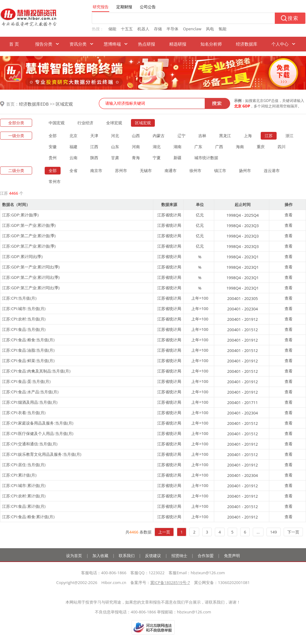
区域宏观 (64, 104)
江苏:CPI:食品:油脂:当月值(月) (28, 350)
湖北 (157, 147)
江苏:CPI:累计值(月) (19, 475)
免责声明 (232, 556)
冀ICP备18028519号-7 (170, 582)
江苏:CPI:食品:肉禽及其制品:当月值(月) (36, 371)
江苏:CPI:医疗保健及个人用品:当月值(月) (38, 433)
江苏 (269, 136)
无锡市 (146, 170)
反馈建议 (153, 556)
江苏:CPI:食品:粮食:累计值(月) (28, 517)
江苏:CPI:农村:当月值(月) (24, 319)
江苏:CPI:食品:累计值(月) (24, 506)
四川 (282, 147)
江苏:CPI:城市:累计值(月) (24, 485)
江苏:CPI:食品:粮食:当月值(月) (28, 340)
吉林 (202, 136)
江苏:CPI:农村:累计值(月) (24, 496)
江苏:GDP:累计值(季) (20, 215)
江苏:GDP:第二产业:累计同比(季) (31, 277)
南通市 (171, 170)
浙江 (289, 136)
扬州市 (245, 170)
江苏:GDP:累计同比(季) (22, 256)
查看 (289, 215)
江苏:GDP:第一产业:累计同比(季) (31, 267)
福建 (73, 147)
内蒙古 (159, 136)
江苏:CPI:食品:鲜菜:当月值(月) (28, 361)
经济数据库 (247, 44)
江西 (94, 147)
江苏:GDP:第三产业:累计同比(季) (31, 288)
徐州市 (195, 170)
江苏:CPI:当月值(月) (19, 298)
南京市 (96, 170)
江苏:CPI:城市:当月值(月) (24, 309)
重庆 (261, 147)
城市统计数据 (206, 158)
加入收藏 (100, 556)
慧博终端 (112, 44)
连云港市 (272, 170)
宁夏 (157, 158)
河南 (136, 147)
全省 (73, 170)
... (258, 532)
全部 (53, 136)
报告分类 (44, 44)
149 (274, 532)
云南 (73, 158)
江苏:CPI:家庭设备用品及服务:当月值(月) (38, 423)
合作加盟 (206, 556)
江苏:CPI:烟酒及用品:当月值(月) (30, 402)
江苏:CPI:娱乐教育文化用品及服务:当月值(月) (42, 454)
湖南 (177, 147)
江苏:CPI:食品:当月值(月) (24, 329)
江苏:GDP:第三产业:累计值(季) (29, 246)
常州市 (55, 182)
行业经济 (85, 123)
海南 (240, 147)
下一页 (293, 532)
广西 (219, 147)
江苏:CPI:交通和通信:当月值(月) (30, 444)
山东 (115, 147)
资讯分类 (78, 44)
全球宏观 (114, 123)
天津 (94, 136)
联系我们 (127, 556)
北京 (73, 136)
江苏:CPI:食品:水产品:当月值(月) (30, 392)
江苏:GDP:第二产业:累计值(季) (29, 236)
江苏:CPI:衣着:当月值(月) (24, 413)
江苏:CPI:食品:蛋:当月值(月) (26, 381)
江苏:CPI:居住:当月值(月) (24, 465)
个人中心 (280, 44)
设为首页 (74, 556)
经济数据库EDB (34, 104)
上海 (248, 136)
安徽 (53, 147)
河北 (115, 136)
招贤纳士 (179, 556)
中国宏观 (57, 123)
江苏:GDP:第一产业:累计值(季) (29, 225)
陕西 (94, 158)
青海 (136, 158)
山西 (136, 136)
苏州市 (121, 170)
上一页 (164, 532)
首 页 (14, 44)
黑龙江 (225, 136)
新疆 (177, 158)
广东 (198, 147)
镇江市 (220, 170)
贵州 (53, 158)
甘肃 (115, 158)
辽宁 (181, 136)
